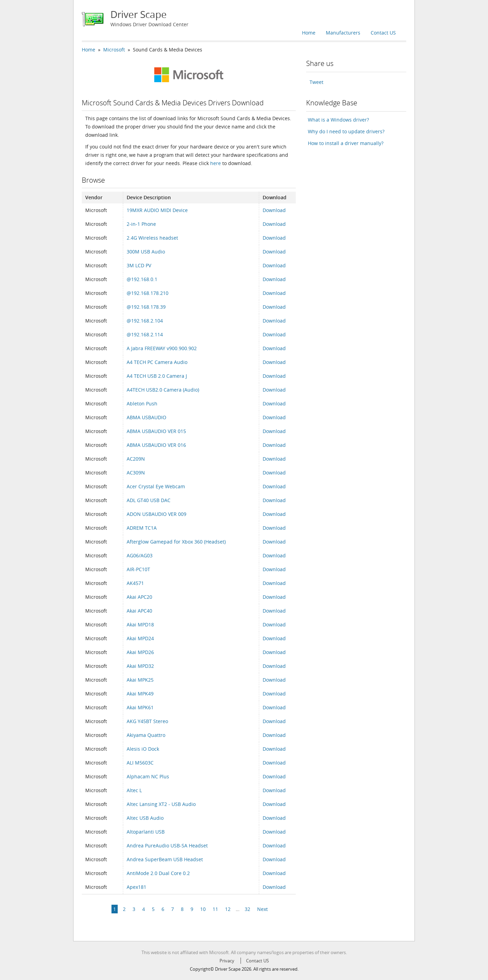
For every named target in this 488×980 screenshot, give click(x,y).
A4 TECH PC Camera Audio (157, 362)
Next (262, 909)
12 (228, 909)
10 (203, 909)
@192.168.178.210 (148, 293)
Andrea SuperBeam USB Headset (165, 859)
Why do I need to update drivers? (346, 131)
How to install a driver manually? (346, 143)
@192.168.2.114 (145, 334)
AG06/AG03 (140, 555)
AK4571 (135, 583)
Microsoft (114, 50)
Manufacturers (343, 33)
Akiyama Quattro (146, 735)
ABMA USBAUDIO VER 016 (156, 445)
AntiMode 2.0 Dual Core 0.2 (158, 873)
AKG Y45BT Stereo (147, 721)
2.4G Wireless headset (152, 238)
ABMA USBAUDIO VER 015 (156, 431)
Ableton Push (142, 403)
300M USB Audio (146, 252)
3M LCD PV (139, 265)
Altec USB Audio (145, 818)
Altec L (134, 790)
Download (274, 210)
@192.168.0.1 (142, 279)
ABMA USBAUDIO (147, 417)
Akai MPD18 (140, 624)
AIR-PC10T (138, 569)
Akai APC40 (139, 611)
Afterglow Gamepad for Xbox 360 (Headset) (176, 542)
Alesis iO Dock (143, 749)
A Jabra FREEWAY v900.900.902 (162, 348)
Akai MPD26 (140, 652)
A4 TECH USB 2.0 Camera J (157, 376)
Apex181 (136, 887)
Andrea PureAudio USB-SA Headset (167, 846)
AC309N (136, 473)
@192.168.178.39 (146, 307)
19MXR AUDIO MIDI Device (157, 210)
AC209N (136, 459)
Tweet (316, 82)
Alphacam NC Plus (148, 776)
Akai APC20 (139, 597)
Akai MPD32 (140, 666)
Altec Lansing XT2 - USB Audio (161, 804)
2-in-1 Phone (141, 224)
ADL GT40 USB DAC (149, 500)
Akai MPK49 (140, 694)
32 (247, 909)
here (216, 163)
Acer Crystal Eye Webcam (156, 486)
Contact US (383, 33)
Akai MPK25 (140, 680)
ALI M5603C (140, 763)
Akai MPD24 (140, 638)
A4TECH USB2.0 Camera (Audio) (163, 390)
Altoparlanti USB (146, 832)
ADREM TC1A (142, 528)
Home (309, 33)
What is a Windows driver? (338, 120)
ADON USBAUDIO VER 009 (157, 514)
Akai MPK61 (140, 707)
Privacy (227, 961)
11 (215, 909)
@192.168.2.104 (145, 321)
